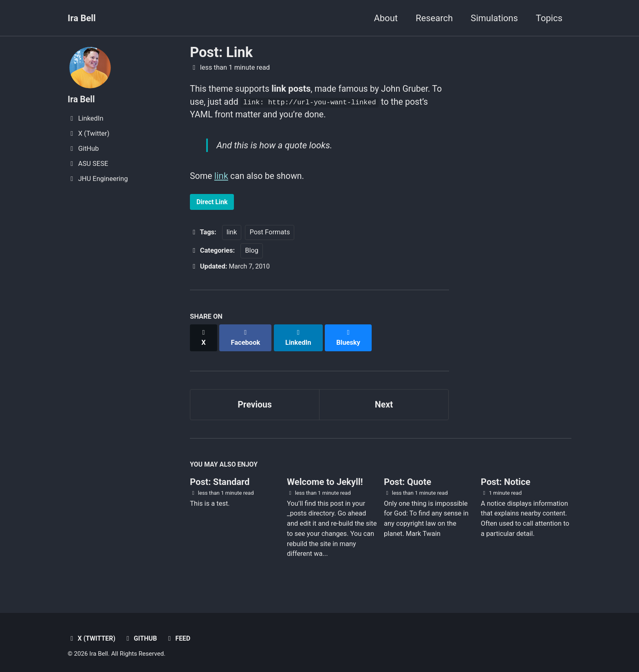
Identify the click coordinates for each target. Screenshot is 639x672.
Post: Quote (408, 477)
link (222, 178)
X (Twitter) (92, 634)
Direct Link (213, 204)
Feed (180, 634)
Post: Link (221, 52)
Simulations (494, 18)
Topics (549, 18)
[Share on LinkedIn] (300, 336)
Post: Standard (220, 477)
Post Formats (270, 235)
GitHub (142, 634)
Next (384, 399)
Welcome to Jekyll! (325, 477)
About (386, 18)
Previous (255, 399)
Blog (252, 254)
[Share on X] (204, 336)
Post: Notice (506, 477)
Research (434, 18)
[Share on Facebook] (247, 336)
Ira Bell (82, 18)
